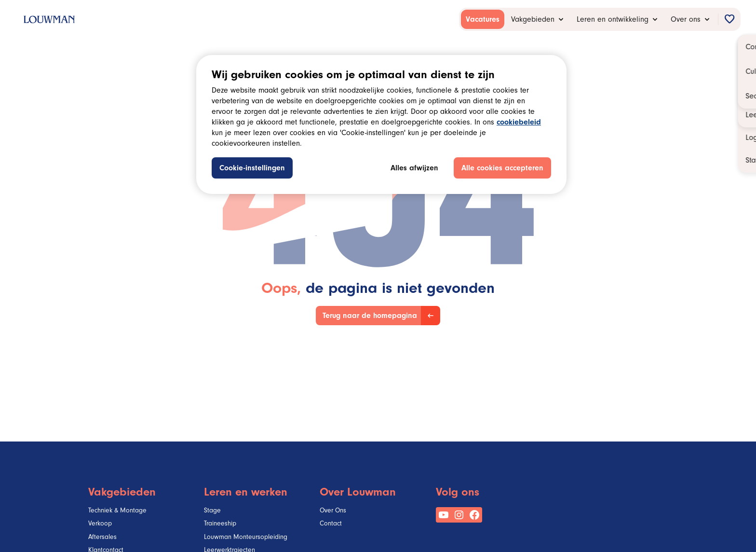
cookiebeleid (519, 123)
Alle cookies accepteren (502, 169)
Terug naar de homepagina (370, 317)
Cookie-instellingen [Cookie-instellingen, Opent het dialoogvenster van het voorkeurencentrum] (252, 169)
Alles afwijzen (414, 169)
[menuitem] (483, 19)
